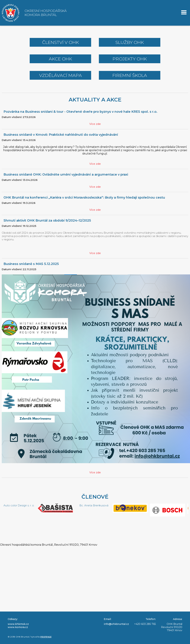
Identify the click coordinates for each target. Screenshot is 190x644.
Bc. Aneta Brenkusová (136, 505)
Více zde (95, 124)
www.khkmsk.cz (18, 624)
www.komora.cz (18, 627)
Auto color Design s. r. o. (61, 505)
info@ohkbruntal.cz (116, 624)
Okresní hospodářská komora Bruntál (46, 13)
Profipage (46, 637)
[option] (24, 514)
